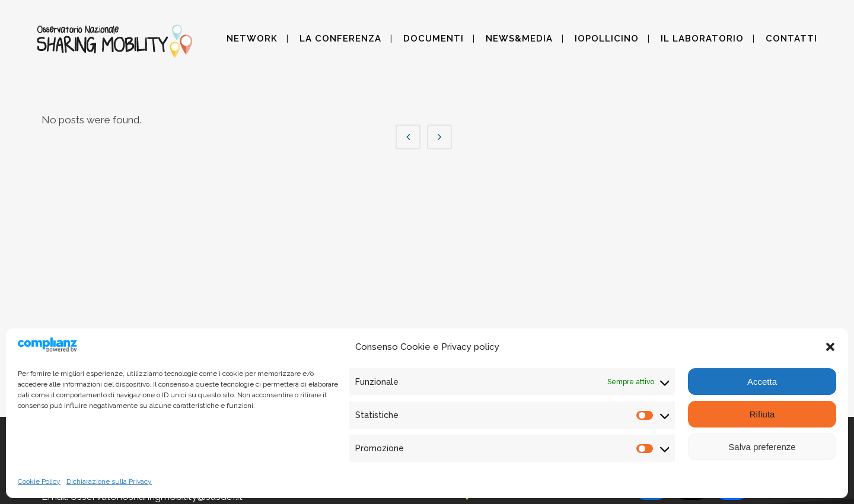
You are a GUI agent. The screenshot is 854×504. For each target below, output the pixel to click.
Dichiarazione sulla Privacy (109, 481)
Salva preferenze (762, 447)
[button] (830, 347)
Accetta (762, 382)
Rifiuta (762, 414)
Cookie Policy (39, 481)
